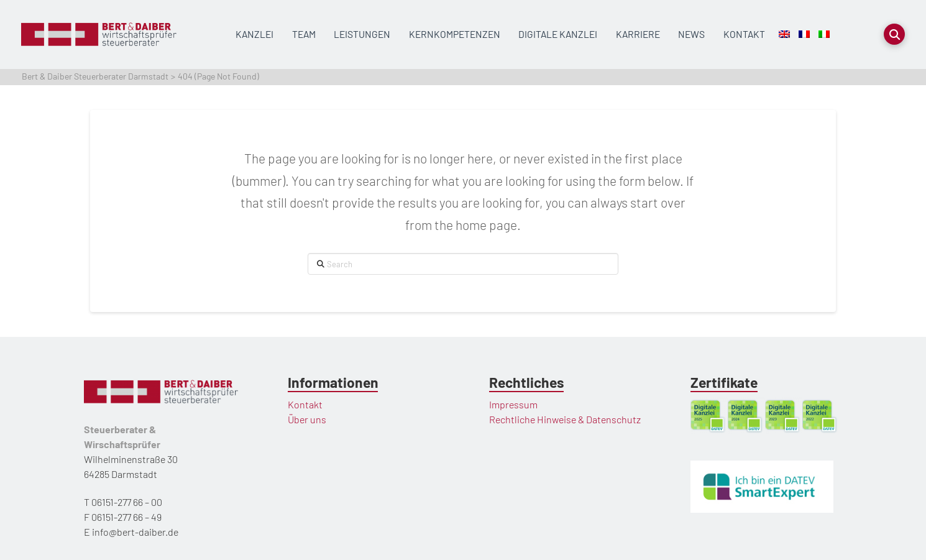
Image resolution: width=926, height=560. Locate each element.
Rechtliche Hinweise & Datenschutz (565, 419)
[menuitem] (784, 34)
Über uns (307, 419)
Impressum (513, 404)
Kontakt (305, 404)
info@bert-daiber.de (135, 532)
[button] (894, 34)
